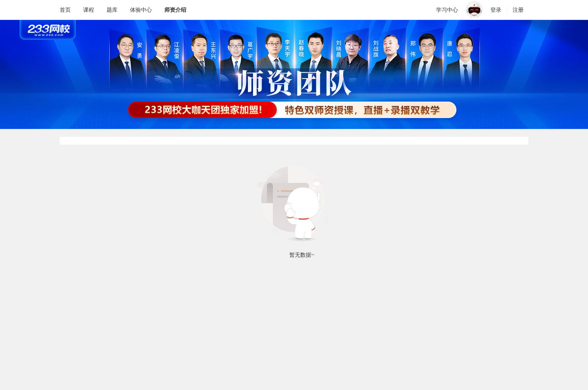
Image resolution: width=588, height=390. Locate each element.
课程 (89, 10)
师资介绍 (175, 10)
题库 (112, 10)
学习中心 (447, 10)
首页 (65, 10)
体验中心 (141, 10)
